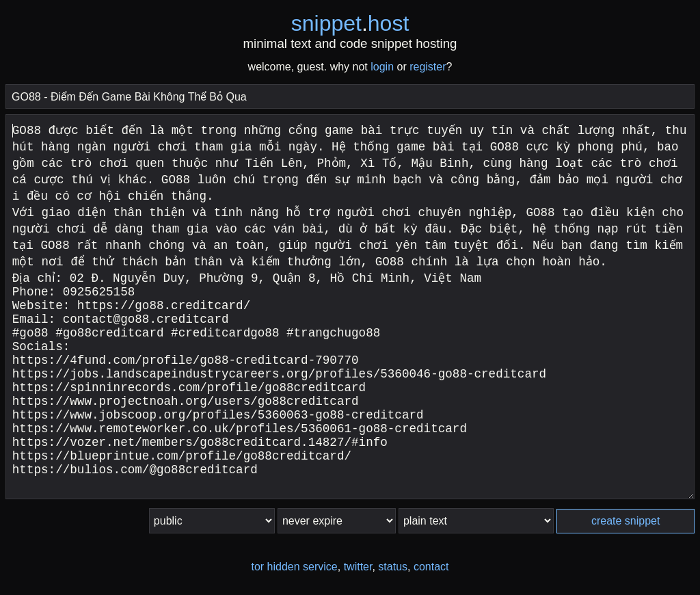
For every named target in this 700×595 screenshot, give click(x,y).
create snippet (626, 521)
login (382, 67)
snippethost (350, 23)
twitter (358, 567)
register (428, 67)
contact (431, 567)
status (393, 567)
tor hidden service (294, 567)
